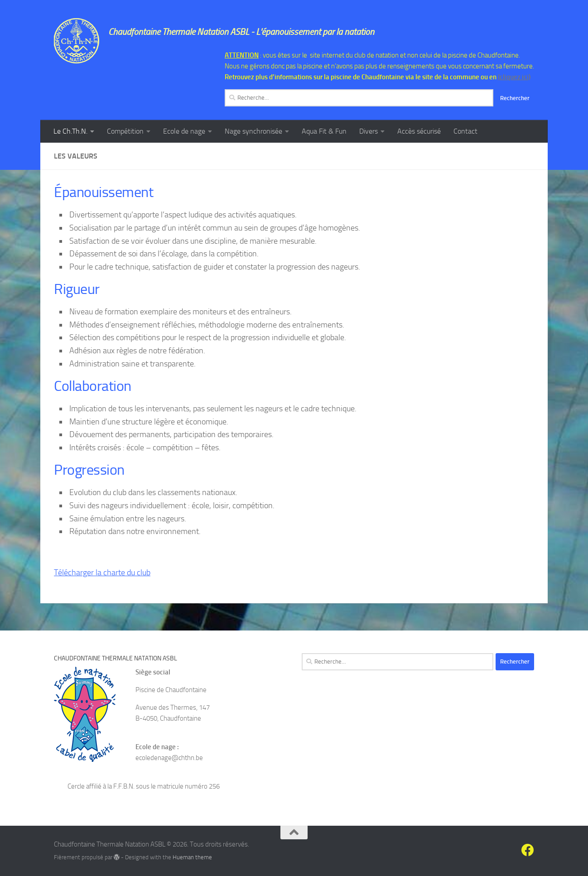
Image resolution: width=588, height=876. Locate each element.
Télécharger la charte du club (102, 573)
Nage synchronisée (253, 131)
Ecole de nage (184, 131)
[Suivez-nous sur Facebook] (528, 850)
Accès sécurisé (419, 131)
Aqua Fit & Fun (324, 131)
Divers (369, 131)
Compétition (125, 131)
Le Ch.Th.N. (70, 131)
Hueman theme (192, 857)
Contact (465, 131)
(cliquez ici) (514, 77)
